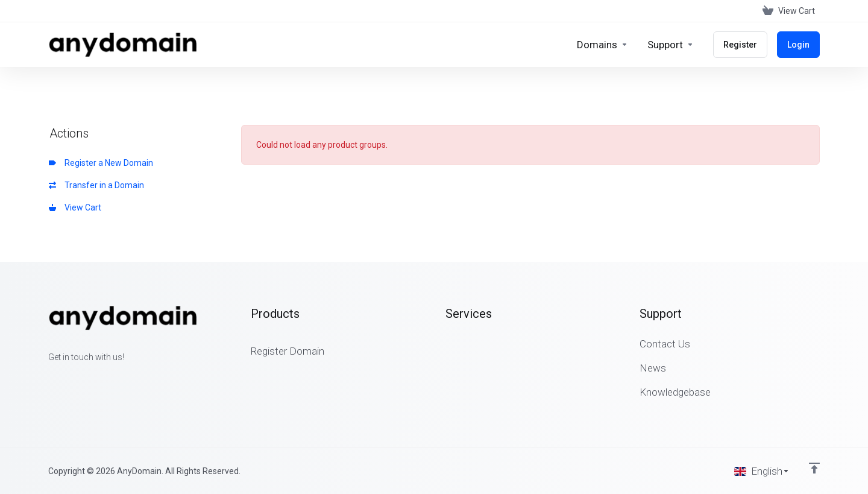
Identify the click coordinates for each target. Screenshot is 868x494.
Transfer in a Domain (96, 185)
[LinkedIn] (87, 379)
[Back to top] (814, 468)
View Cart (75, 207)
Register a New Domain (101, 163)
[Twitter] (68, 379)
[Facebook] (48, 379)
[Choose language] (762, 471)
